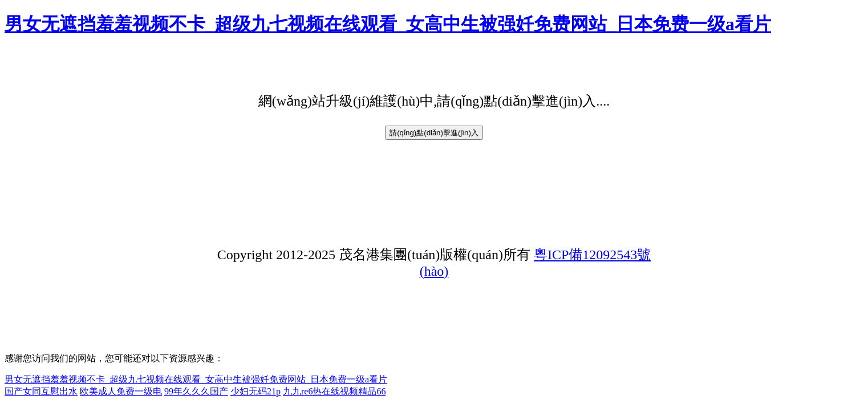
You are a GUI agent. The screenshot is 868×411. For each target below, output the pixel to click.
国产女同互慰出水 (41, 391)
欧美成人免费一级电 (121, 391)
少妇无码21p (255, 391)
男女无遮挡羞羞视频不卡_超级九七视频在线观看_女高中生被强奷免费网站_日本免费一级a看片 (388, 24)
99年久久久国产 (196, 391)
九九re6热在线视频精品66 (334, 391)
